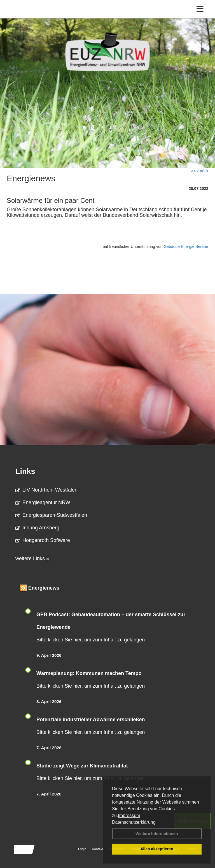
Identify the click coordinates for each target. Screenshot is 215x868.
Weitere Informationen (157, 834)
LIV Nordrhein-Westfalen (46, 490)
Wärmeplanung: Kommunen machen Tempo (89, 673)
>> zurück (200, 171)
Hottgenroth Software (43, 540)
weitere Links (32, 559)
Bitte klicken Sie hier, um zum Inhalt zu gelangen (91, 640)
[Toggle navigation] (200, 9)
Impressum (129, 815)
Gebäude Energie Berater (186, 246)
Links (25, 471)
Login (82, 849)
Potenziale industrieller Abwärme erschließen (91, 720)
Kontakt (98, 849)
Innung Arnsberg (37, 528)
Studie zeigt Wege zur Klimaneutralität (82, 766)
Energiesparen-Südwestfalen (51, 515)
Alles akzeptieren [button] (157, 849)
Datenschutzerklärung (134, 822)
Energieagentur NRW (43, 502)
